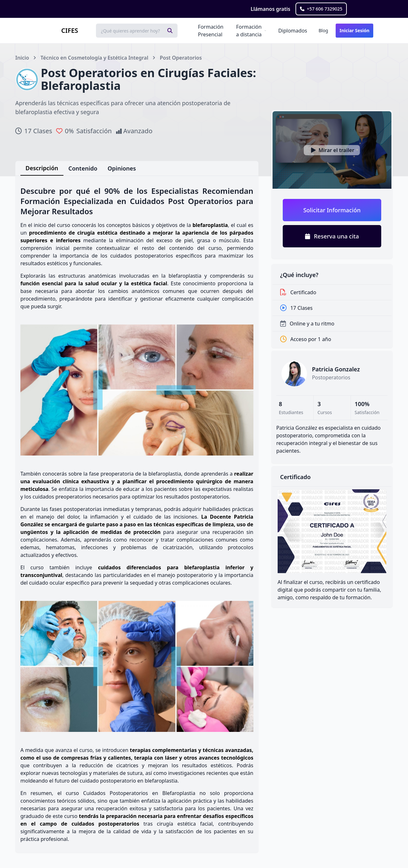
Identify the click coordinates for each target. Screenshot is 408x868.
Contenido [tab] (83, 168)
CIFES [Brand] (70, 30)
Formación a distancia (249, 31)
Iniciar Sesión (354, 30)
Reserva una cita (332, 236)
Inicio (22, 58)
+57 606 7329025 (321, 9)
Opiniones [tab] (122, 168)
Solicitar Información (332, 210)
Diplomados (293, 31)
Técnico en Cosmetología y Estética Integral (94, 58)
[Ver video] (332, 150)
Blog (323, 30)
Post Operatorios (181, 58)
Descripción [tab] (42, 168)
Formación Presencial (211, 31)
